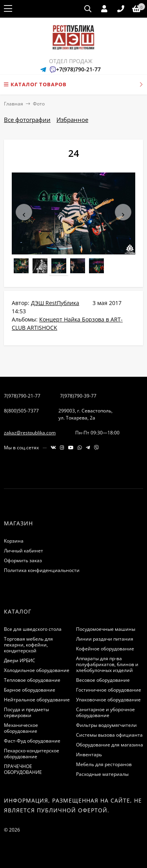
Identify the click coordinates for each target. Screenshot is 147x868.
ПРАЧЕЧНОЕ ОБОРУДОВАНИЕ (23, 769)
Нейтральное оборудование (37, 700)
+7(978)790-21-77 (78, 69)
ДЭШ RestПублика (55, 303)
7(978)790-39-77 (78, 396)
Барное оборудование (30, 690)
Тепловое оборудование (32, 680)
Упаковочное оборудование (108, 700)
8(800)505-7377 (21, 411)
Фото (39, 104)
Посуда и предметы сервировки (26, 712)
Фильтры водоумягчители (106, 725)
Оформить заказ (23, 560)
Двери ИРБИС (20, 660)
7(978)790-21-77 (22, 396)
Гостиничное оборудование (109, 690)
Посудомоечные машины (106, 629)
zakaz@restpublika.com (30, 433)
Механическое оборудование (21, 728)
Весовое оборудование (103, 680)
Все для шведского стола (33, 629)
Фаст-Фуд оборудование (32, 741)
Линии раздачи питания (105, 639)
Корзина (14, 541)
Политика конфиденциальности (42, 570)
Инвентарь (89, 755)
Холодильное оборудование (37, 670)
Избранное (72, 120)
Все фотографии (27, 120)
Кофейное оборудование (105, 649)
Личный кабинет (24, 551)
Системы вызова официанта (109, 735)
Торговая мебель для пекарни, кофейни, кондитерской (28, 645)
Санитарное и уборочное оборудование (105, 712)
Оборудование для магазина (110, 745)
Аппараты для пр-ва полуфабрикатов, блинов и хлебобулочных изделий (107, 664)
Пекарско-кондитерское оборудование (32, 754)
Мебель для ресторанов (104, 764)
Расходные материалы (102, 774)
